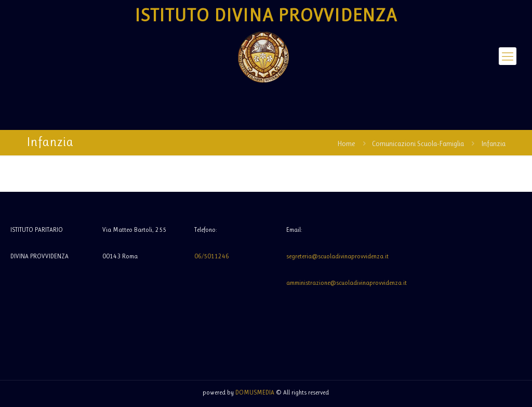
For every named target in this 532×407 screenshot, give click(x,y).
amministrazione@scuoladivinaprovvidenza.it (347, 283)
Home (346, 143)
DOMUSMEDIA (255, 392)
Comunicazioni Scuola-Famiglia (418, 143)
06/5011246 (212, 256)
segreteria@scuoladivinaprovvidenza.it (337, 256)
